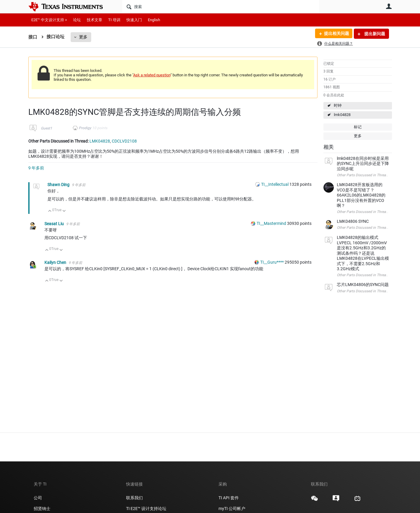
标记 (358, 127)
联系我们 (134, 498)
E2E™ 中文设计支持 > (49, 20)
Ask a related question (152, 75)
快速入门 (134, 20)
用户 (389, 6)
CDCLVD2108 (124, 141)
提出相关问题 (336, 34)
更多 (83, 37)
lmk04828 (342, 115)
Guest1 (47, 128)
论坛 (77, 20)
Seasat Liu (55, 224)
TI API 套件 (229, 498)
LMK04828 (100, 141)
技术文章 (94, 20)
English (154, 20)
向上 (50, 211)
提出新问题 (374, 34)
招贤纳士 (42, 509)
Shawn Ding (59, 185)
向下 (64, 211)
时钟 (338, 105)
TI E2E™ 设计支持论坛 (146, 509)
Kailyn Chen (56, 262)
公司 (38, 498)
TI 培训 (114, 20)
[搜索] (221, 7)
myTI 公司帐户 (232, 509)
